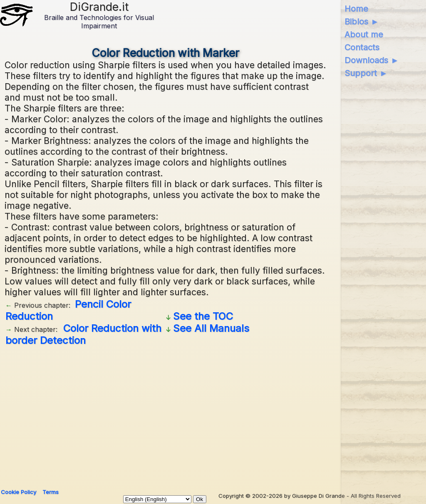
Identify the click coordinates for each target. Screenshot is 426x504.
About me (364, 35)
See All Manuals (211, 328)
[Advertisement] (211, 414)
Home (356, 9)
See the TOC (203, 316)
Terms (51, 492)
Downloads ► (372, 60)
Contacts (362, 47)
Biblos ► (362, 22)
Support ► (366, 73)
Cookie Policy (19, 492)
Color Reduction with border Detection (83, 334)
